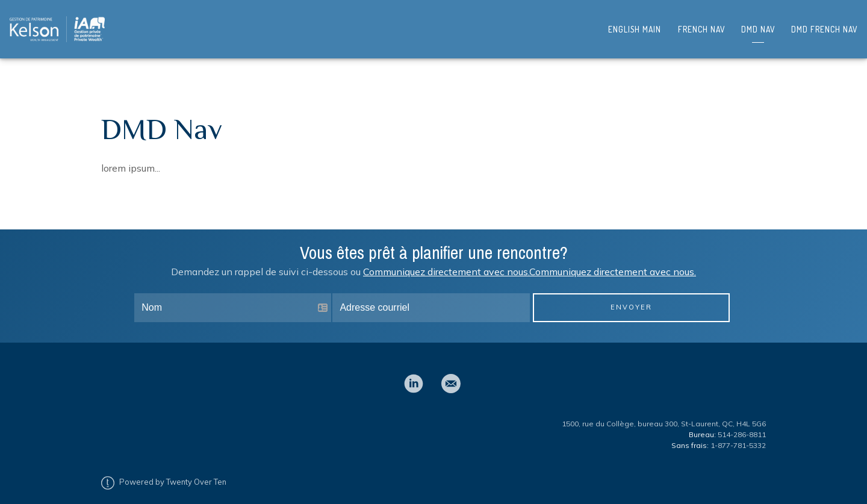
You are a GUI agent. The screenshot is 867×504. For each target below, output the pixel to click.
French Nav (701, 26)
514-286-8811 (742, 425)
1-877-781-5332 (738, 436)
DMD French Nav (824, 26)
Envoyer (631, 297)
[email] (451, 374)
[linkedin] (414, 374)
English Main (635, 26)
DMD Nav (758, 26)
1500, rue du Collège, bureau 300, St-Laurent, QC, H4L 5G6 (664, 414)
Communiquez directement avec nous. (446, 262)
